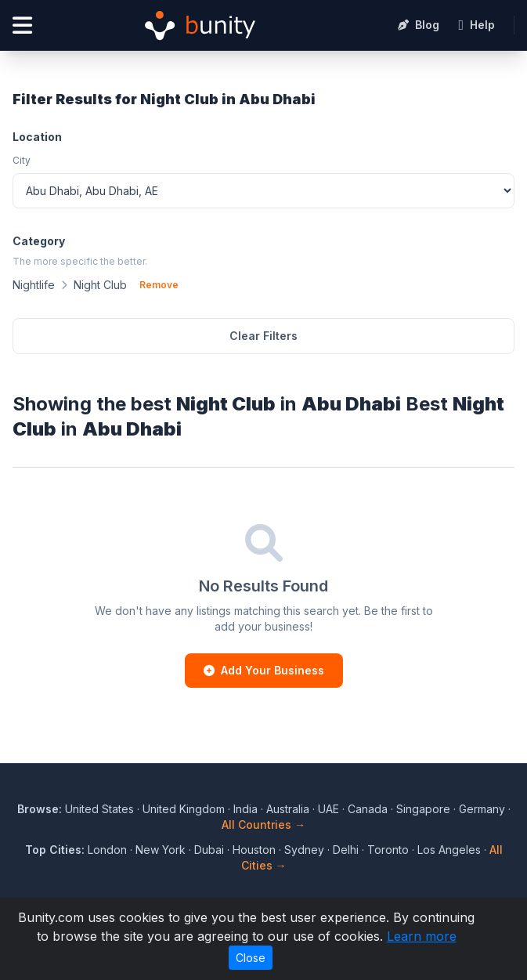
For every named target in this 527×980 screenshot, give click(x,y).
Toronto (388, 850)
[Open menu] (22, 25)
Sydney (304, 850)
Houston (254, 850)
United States (99, 809)
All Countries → (263, 825)
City (22, 160)
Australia (288, 809)
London (107, 850)
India (245, 809)
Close (251, 958)
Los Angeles (449, 850)
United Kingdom (184, 809)
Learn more (422, 936)
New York (161, 850)
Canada (368, 809)
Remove (159, 285)
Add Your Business (264, 670)
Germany (482, 809)
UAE (328, 809)
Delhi (346, 850)
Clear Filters (263, 336)
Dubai (209, 850)
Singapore (423, 809)
